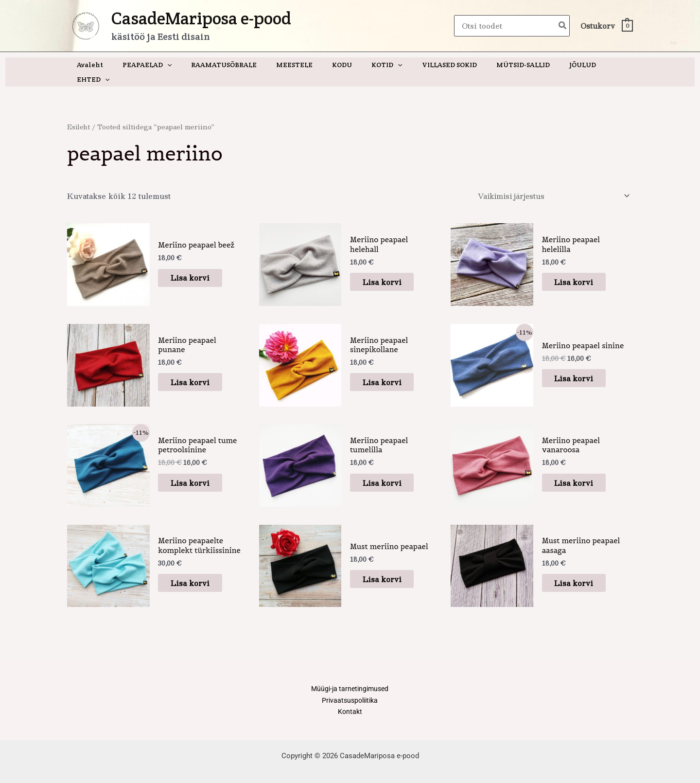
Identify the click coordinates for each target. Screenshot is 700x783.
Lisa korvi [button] (197, 264)
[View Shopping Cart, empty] (606, 26)
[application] (175, 65)
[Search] (563, 26)
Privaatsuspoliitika (350, 688)
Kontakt (350, 700)
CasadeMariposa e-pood (201, 18)
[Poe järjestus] (550, 182)
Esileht (79, 112)
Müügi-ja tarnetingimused (350, 676)
